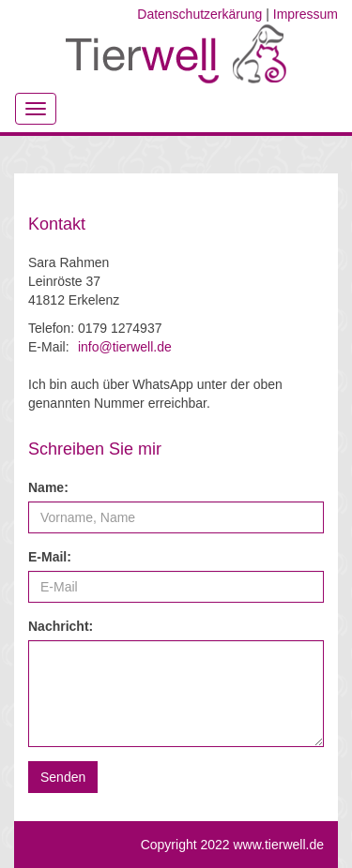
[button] (63, 777)
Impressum (306, 14)
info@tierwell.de (125, 347)
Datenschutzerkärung (199, 14)
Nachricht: (61, 626)
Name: (48, 487)
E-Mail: (50, 557)
